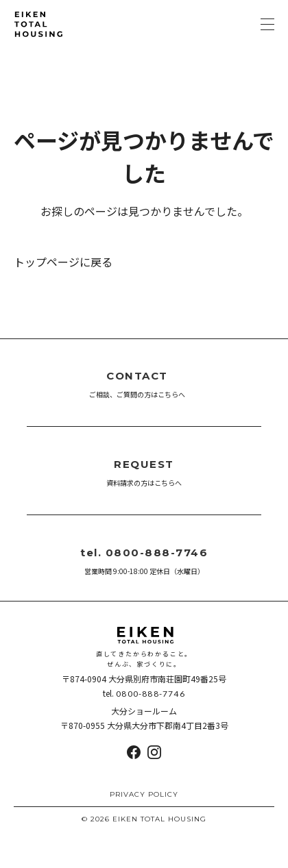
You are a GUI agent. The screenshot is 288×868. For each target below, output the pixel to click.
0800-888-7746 (151, 694)
